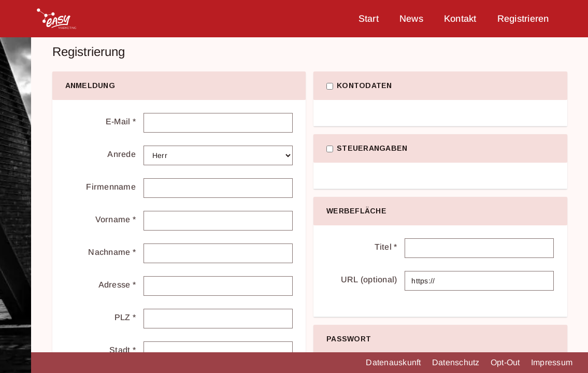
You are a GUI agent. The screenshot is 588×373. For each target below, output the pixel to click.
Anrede (121, 154)
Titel (386, 247)
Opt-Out (506, 362)
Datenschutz (457, 362)
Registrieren (523, 19)
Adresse (117, 285)
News (411, 19)
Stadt (123, 350)
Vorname (116, 219)
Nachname (112, 252)
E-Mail (121, 121)
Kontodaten (364, 85)
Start (369, 19)
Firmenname (111, 187)
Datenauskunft (395, 362)
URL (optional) (369, 279)
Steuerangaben (372, 148)
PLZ (125, 317)
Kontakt (460, 19)
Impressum (552, 362)
